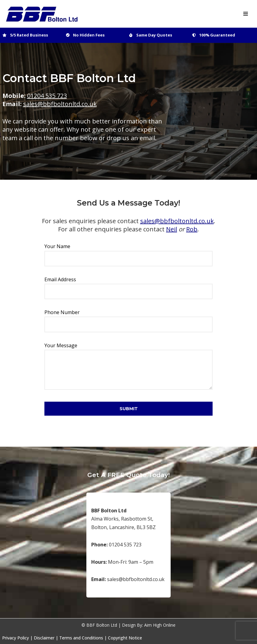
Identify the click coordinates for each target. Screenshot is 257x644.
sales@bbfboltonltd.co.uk (60, 104)
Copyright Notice (125, 638)
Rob (192, 229)
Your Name (128, 252)
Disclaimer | (46, 638)
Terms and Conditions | (83, 638)
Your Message (128, 367)
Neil (172, 229)
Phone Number (128, 318)
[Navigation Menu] (246, 14)
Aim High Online (160, 625)
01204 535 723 (47, 96)
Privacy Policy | (17, 638)
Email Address (128, 285)
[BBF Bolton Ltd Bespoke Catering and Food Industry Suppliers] (43, 14)
